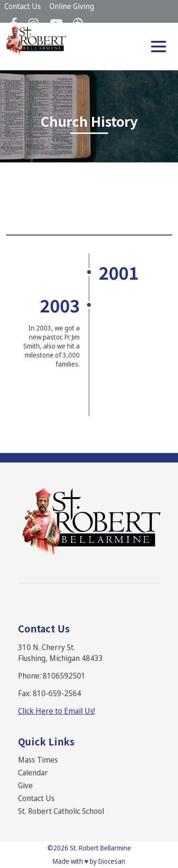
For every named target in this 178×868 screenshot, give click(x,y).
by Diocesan (108, 861)
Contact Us (23, 6)
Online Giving (72, 6)
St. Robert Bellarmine (100, 848)
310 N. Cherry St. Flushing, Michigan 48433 (61, 653)
